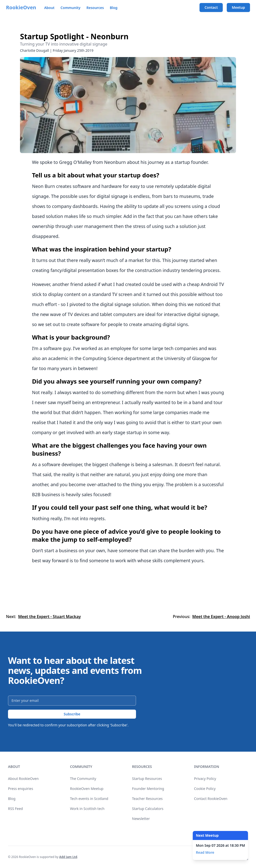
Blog (114, 8)
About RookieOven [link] (23, 779)
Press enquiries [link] (20, 789)
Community (70, 8)
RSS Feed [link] (15, 809)
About (49, 8)
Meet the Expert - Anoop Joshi (221, 617)
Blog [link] (12, 799)
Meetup (238, 7)
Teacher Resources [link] (147, 799)
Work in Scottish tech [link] (87, 809)
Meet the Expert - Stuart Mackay (49, 617)
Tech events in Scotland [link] (89, 799)
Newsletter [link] (141, 819)
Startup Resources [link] (147, 779)
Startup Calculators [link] (148, 809)
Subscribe (72, 714)
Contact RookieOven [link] (211, 799)
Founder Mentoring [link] (148, 789)
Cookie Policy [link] (205, 789)
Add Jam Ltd (68, 857)
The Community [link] (83, 779)
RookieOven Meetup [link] (87, 789)
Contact (211, 7)
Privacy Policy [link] (205, 779)
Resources (95, 8)
